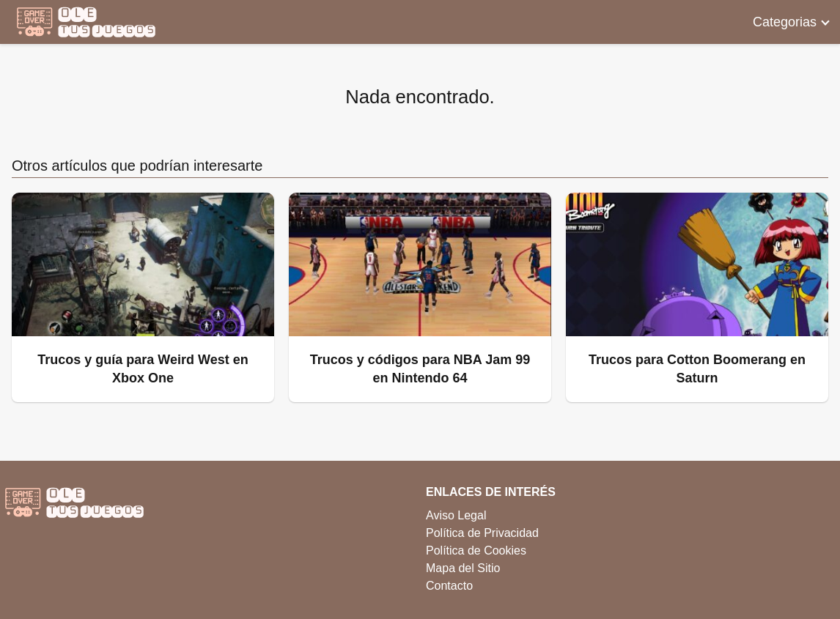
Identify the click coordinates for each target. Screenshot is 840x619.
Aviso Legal (456, 515)
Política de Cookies (476, 551)
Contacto (449, 586)
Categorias (785, 22)
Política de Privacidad (482, 533)
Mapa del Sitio (463, 568)
